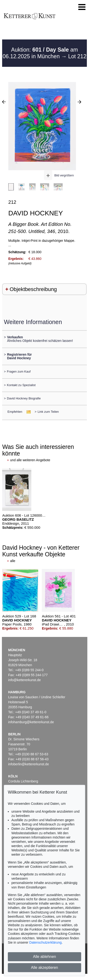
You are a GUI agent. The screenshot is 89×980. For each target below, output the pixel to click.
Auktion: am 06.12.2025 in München (40, 53)
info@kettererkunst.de (25, 680)
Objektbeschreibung (33, 289)
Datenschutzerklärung (45, 942)
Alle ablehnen (44, 957)
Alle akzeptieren (45, 968)
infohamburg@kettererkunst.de (31, 722)
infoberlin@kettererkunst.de (29, 764)
